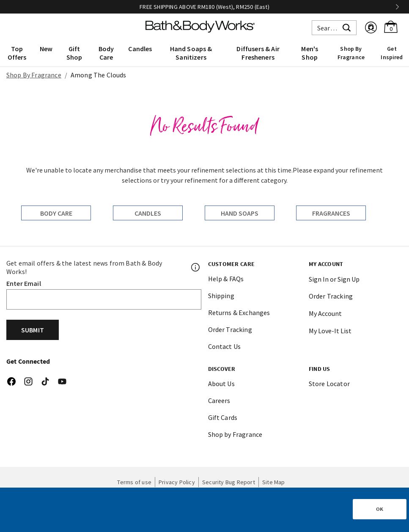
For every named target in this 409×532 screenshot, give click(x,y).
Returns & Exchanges (239, 313)
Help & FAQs (226, 279)
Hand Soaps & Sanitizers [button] (191, 53)
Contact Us (225, 346)
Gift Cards (223, 417)
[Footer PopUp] (196, 267)
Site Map (274, 482)
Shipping (221, 296)
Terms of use (134, 482)
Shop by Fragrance (235, 434)
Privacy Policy (177, 482)
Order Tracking (230, 329)
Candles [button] (140, 49)
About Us (221, 384)
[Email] (104, 299)
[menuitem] (17, 52)
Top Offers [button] (17, 53)
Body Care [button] (106, 53)
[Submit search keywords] (347, 27)
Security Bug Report (229, 482)
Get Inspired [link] (392, 53)
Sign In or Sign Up (334, 279)
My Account (325, 313)
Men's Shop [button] (310, 53)
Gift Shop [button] (74, 53)
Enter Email (24, 283)
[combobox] (334, 28)
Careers (219, 400)
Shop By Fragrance (34, 75)
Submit (33, 330)
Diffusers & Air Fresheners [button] (258, 53)
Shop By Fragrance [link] (351, 53)
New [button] (46, 49)
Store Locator (329, 384)
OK (380, 509)
